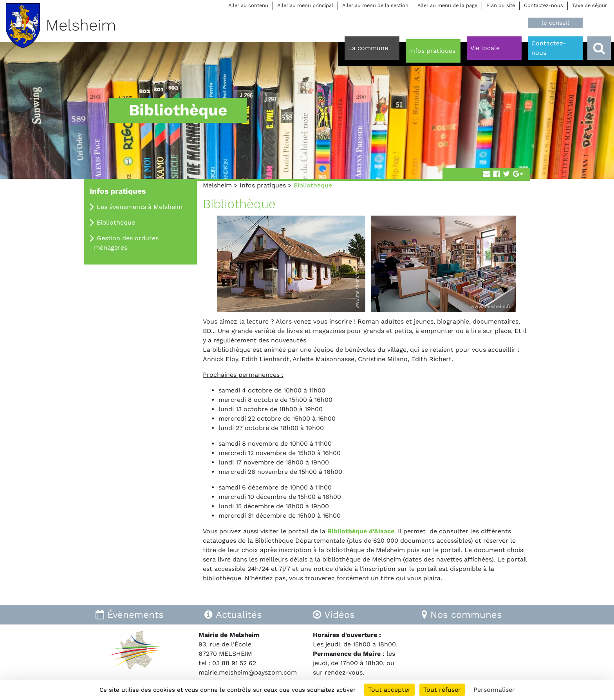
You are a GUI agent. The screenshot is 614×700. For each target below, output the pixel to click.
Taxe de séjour (590, 5)
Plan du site (501, 5)
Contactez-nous (544, 5)
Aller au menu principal (305, 5)
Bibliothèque (116, 222)
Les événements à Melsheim (140, 207)
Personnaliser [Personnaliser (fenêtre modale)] (494, 690)
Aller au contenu (248, 5)
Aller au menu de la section (375, 5)
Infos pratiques (263, 185)
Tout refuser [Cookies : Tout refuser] (442, 690)
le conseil (555, 23)
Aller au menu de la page (447, 5)
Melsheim (217, 185)
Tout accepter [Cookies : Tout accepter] (389, 690)
